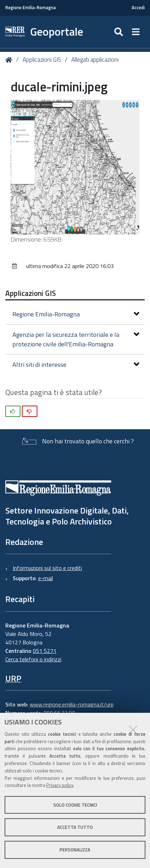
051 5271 (45, 651)
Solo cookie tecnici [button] (75, 805)
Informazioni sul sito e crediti (47, 568)
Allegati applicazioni (95, 60)
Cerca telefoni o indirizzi (33, 659)
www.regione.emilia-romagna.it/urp (72, 704)
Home (10, 60)
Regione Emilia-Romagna (31, 8)
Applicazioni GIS (42, 60)
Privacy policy (60, 785)
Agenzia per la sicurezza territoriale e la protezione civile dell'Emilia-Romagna (76, 339)
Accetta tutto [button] (75, 827)
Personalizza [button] (75, 850)
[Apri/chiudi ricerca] (119, 32)
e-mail (46, 578)
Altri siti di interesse (76, 365)
